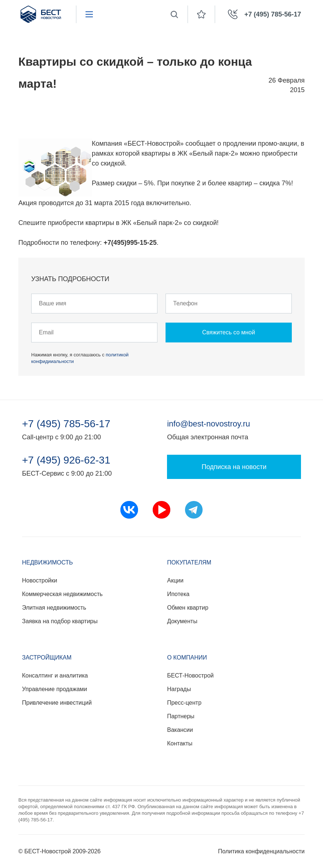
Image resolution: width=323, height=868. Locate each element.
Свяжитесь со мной (229, 332)
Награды (179, 689)
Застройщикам (47, 658)
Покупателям (189, 562)
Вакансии (180, 730)
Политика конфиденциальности (261, 851)
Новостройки (40, 580)
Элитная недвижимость (54, 608)
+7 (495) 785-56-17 (66, 424)
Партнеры (181, 716)
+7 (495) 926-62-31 (66, 460)
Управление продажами (55, 689)
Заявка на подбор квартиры (60, 621)
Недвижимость (48, 562)
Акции (175, 580)
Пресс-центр (184, 703)
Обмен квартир (188, 608)
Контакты (180, 743)
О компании (187, 658)
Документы (182, 621)
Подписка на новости (234, 467)
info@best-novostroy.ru (208, 424)
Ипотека (178, 594)
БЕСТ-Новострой (190, 675)
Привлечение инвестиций (57, 703)
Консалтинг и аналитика (55, 675)
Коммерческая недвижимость (62, 594)
